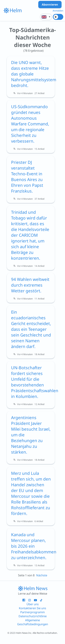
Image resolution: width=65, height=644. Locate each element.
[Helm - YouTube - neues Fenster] (35, 600)
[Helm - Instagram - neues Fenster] (30, 600)
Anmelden (58, 11)
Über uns (33, 604)
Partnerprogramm (32, 612)
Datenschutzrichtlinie (33, 616)
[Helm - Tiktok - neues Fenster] (41, 600)
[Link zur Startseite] (33, 588)
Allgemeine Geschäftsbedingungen (33, 622)
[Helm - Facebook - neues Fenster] (24, 600)
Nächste (42, 575)
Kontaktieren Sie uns (32, 608)
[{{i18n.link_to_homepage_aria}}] (12, 10)
